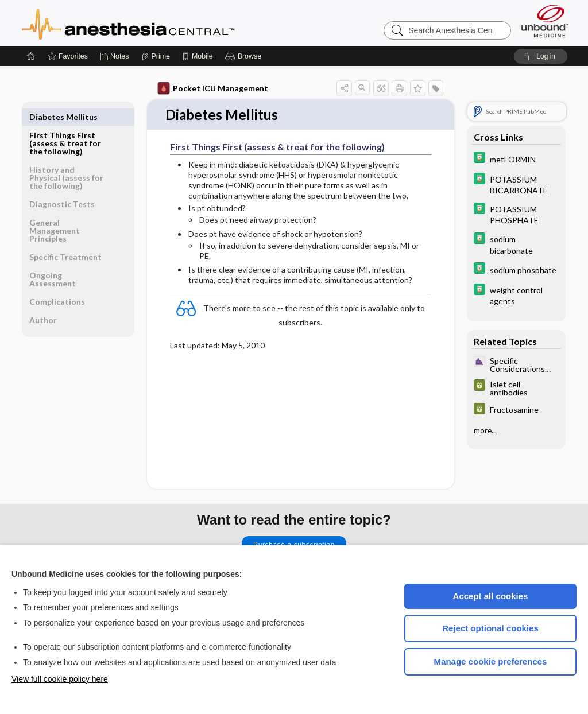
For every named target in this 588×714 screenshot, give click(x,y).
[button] (245, 56)
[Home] (31, 56)
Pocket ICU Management (213, 88)
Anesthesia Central (164, 23)
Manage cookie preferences (491, 661)
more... (485, 430)
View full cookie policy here (60, 679)
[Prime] (156, 56)
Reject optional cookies (490, 628)
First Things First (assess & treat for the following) (65, 125)
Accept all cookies (491, 596)
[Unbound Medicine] (545, 21)
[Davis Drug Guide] (516, 159)
